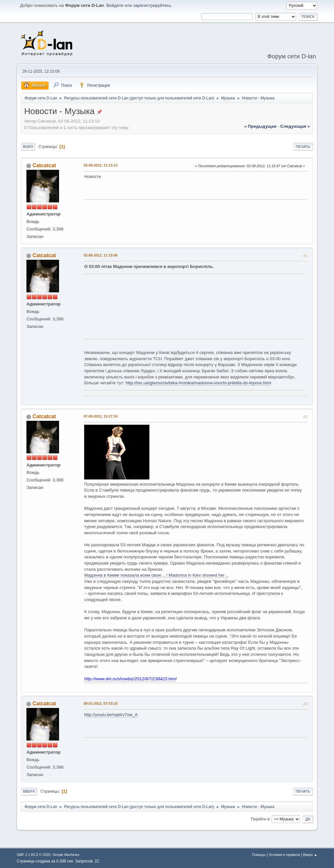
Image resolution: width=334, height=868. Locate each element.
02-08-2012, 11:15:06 (100, 255)
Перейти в (260, 819)
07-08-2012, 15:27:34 (100, 416)
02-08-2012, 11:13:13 (100, 165)
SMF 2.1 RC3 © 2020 (33, 855)
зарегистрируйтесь (152, 5)
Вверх (29, 791)
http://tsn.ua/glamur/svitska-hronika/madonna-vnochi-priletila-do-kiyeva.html (198, 383)
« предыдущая (260, 126)
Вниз (28, 147)
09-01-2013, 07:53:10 (100, 703)
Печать (303, 147)
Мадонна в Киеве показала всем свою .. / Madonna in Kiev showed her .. (156, 575)
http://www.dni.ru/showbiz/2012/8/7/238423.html (130, 679)
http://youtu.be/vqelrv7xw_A (111, 715)
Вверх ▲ (310, 855)
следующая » (295, 126)
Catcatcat (44, 165)
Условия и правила (284, 855)
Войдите (115, 5)
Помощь (259, 855)
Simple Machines (66, 855)
